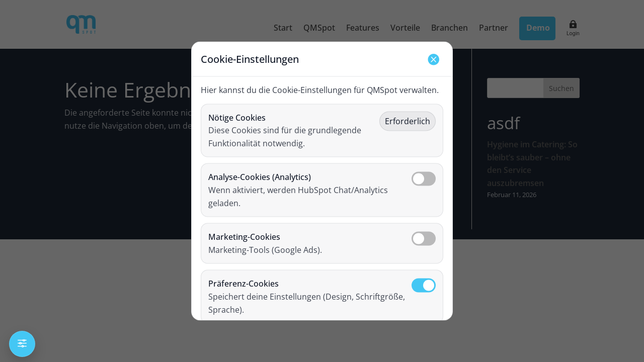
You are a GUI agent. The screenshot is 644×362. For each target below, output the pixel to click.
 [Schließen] (433, 59)
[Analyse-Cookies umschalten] (424, 179)
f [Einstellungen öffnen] (22, 344)
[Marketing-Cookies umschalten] (424, 239)
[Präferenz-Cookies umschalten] (424, 286)
